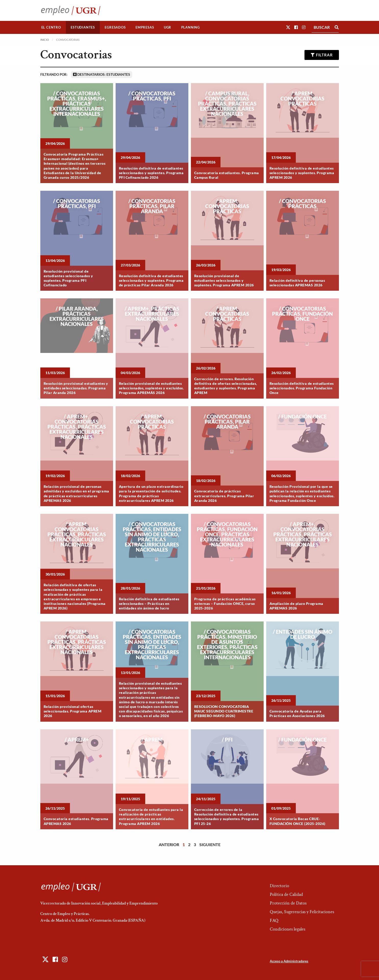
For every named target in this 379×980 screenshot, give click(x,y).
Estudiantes (83, 27)
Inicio (45, 40)
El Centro (51, 27)
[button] (288, 27)
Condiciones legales (288, 929)
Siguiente (210, 844)
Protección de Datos (288, 903)
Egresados (115, 27)
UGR (168, 27)
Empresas (145, 27)
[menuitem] (51, 27)
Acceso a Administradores (289, 961)
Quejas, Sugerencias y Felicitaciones (302, 912)
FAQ (274, 920)
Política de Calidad (286, 894)
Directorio (279, 886)
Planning (191, 27)
